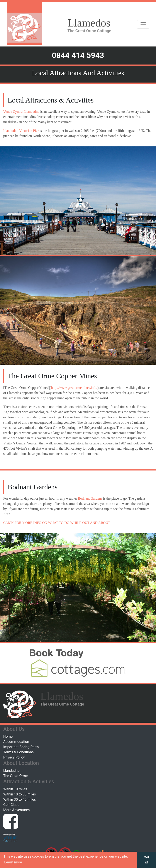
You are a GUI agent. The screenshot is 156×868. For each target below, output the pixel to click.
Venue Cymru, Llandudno (21, 112)
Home (8, 736)
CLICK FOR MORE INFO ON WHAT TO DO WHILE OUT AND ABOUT (57, 523)
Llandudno (11, 771)
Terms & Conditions (19, 752)
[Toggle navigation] (143, 24)
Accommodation (16, 742)
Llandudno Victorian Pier (21, 131)
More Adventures (16, 810)
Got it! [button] (147, 860)
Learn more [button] (13, 862)
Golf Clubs (11, 805)
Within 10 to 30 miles (19, 794)
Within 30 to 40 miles (19, 799)
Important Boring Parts (21, 747)
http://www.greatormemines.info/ (74, 388)
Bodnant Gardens (90, 498)
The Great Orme (15, 776)
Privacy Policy (14, 757)
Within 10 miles (15, 789)
